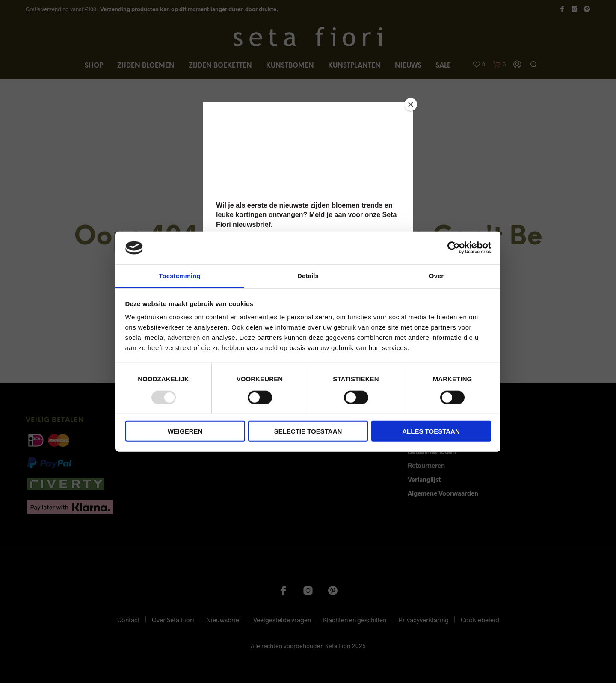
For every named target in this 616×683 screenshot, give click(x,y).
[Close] (411, 104)
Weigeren (185, 431)
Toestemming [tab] (180, 276)
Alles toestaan (431, 431)
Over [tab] (437, 276)
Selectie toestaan (308, 431)
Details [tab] (308, 276)
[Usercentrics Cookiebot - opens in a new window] (454, 248)
